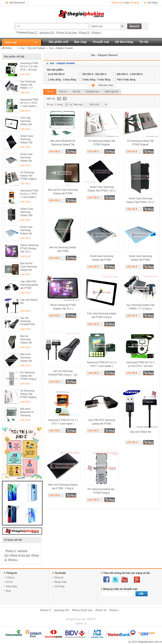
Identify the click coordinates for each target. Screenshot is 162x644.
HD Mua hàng (124, 42)
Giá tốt (76, 92)
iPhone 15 (84, 33)
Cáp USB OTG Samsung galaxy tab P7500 (29, 285)
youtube (125, 579)
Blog (8, 591)
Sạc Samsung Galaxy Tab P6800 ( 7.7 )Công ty (28, 85)
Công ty (10, 577)
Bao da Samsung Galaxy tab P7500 (26, 340)
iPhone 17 (32, 33)
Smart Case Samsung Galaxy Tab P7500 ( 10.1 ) (28, 140)
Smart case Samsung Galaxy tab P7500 (26, 158)
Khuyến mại (101, 42)
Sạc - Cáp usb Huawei (33, 48)
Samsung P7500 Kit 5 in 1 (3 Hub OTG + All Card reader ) (29, 67)
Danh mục (11, 42)
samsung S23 (47, 33)
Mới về (63, 92)
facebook (106, 579)
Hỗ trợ (9, 582)
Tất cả (50, 92)
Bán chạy (80, 42)
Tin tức (144, 42)
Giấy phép (11, 586)
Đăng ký (135, 3)
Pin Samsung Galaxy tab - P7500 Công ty (28, 376)
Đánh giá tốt (112, 92)
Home (8, 48)
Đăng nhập (118, 3)
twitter (115, 579)
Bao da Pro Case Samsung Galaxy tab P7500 (29, 267)
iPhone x (96, 33)
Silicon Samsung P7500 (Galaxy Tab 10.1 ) (29, 248)
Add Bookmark (17, 3)
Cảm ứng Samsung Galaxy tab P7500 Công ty (28, 121)
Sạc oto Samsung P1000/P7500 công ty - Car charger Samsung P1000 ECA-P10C (29, 321)
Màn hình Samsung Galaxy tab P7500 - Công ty (29, 358)
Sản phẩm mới (58, 42)
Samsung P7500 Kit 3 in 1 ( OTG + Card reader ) (29, 103)
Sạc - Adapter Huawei (61, 48)
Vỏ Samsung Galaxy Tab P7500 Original (28, 176)
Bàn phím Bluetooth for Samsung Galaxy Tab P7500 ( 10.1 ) (28, 412)
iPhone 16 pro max (67, 33)
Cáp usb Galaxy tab (29, 301)
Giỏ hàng (59, 586)
